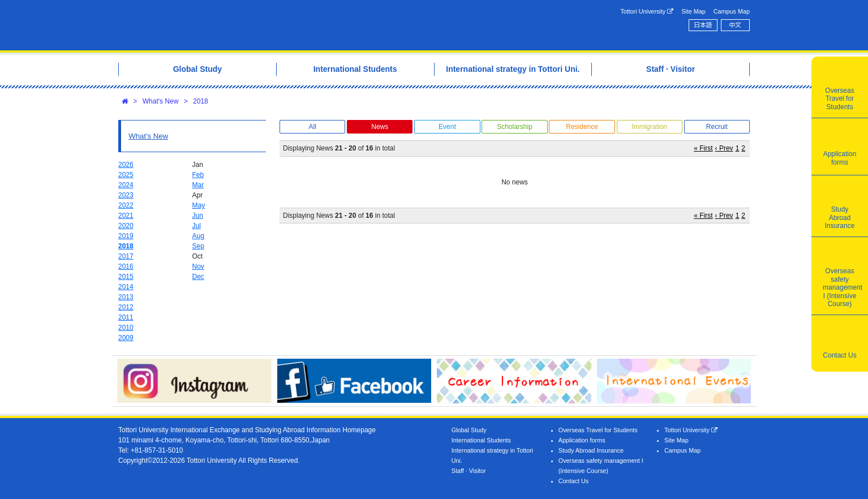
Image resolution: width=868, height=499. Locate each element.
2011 (126, 317)
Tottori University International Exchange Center (277, 25)
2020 (126, 226)
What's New (161, 101)
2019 (126, 236)
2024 (126, 185)
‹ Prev (724, 148)
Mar (198, 185)
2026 (126, 165)
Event (447, 127)
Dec (198, 277)
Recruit (717, 127)
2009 (126, 338)
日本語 (703, 25)
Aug (198, 236)
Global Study (469, 430)
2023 (126, 195)
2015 (126, 277)
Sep (198, 246)
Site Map (693, 11)
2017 (126, 256)
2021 (126, 216)
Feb (198, 175)
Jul (197, 226)
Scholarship (515, 127)
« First (703, 148)
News (380, 127)
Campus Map (732, 11)
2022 (126, 205)
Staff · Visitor (469, 471)
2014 (126, 287)
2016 (126, 266)
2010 (126, 328)
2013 (126, 297)
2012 (126, 307)
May (199, 205)
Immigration (649, 127)
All (312, 127)
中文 (736, 25)
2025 (126, 175)
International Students (481, 440)
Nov (198, 266)
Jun (198, 216)
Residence (582, 127)
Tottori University (647, 12)
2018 (201, 101)
